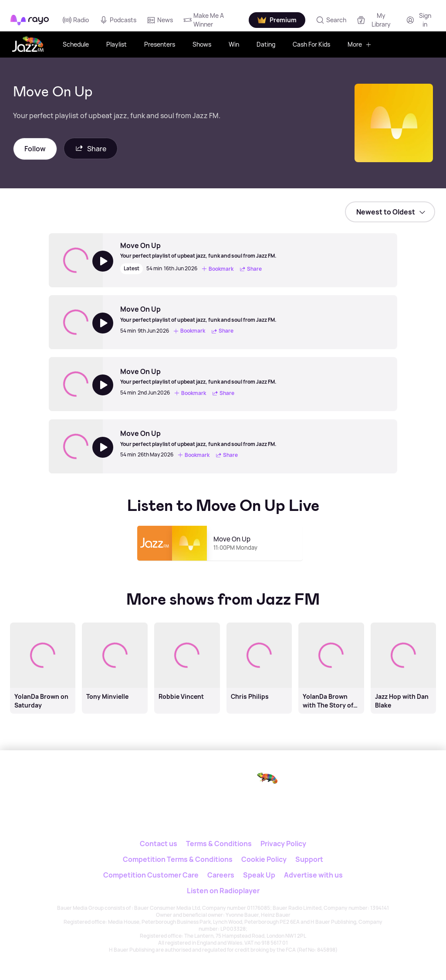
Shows (202, 44)
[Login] (420, 20)
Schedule (76, 44)
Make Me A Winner (204, 20)
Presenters (160, 44)
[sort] (390, 212)
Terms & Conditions (219, 844)
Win (234, 44)
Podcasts (118, 20)
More (360, 44)
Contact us (159, 844)
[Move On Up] (198, 250)
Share (91, 148)
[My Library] (376, 20)
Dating (266, 44)
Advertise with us (313, 875)
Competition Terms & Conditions (178, 859)
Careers (221, 875)
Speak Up (259, 875)
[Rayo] (197, 780)
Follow (35, 149)
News (160, 20)
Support (309, 859)
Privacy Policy (283, 844)
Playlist (117, 44)
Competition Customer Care (151, 875)
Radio (76, 20)
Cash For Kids (311, 44)
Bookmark (217, 269)
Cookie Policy (264, 859)
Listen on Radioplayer (223, 891)
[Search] (331, 20)
